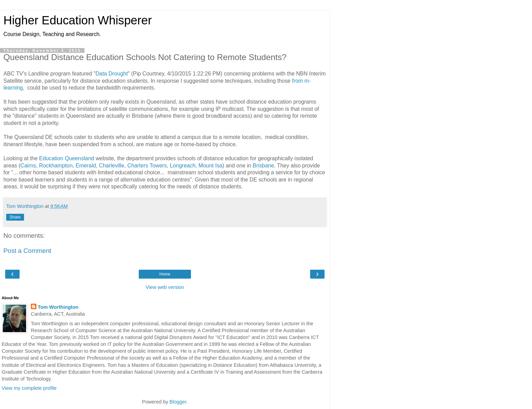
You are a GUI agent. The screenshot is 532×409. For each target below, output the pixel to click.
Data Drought (112, 74)
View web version (165, 287)
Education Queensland (67, 158)
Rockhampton (56, 166)
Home (165, 274)
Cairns (28, 166)
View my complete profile (29, 388)
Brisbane (263, 166)
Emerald (86, 166)
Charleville (112, 166)
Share (15, 217)
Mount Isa (211, 166)
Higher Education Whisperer (78, 20)
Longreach (183, 166)
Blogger (178, 402)
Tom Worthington (58, 307)
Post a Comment (27, 251)
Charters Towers (147, 166)
